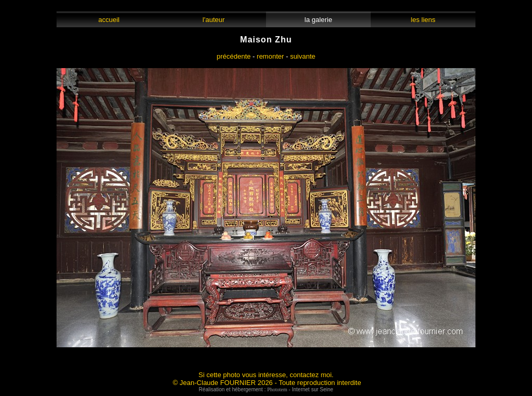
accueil (109, 20)
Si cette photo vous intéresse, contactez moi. (266, 375)
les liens (423, 20)
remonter (270, 56)
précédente (234, 56)
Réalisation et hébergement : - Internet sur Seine (266, 389)
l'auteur (214, 20)
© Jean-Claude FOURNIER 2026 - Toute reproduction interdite (267, 383)
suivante (303, 56)
